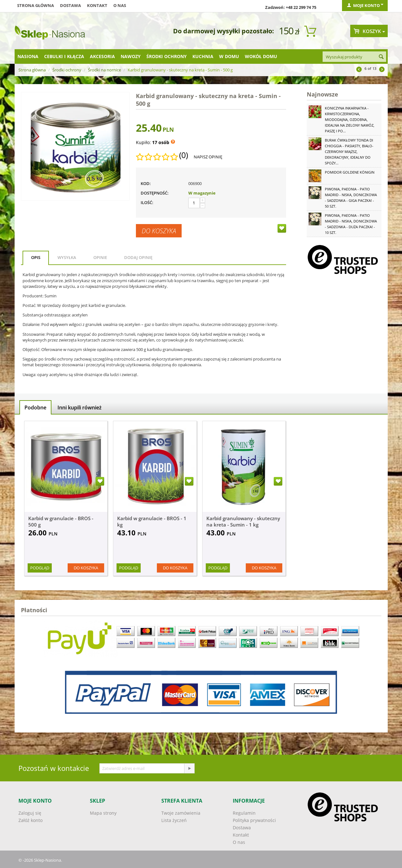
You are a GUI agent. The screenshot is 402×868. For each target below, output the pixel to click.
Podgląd (40, 568)
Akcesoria (102, 56)
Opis (36, 257)
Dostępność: (155, 193)
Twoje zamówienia (181, 813)
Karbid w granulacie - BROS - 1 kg (152, 521)
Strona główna (36, 5)
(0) (184, 155)
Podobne (35, 407)
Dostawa (70, 5)
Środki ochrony (167, 56)
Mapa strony (103, 813)
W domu (229, 56)
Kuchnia (203, 56)
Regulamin (244, 813)
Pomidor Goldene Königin (350, 172)
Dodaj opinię (138, 257)
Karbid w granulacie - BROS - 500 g (61, 521)
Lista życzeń (174, 820)
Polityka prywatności (254, 820)
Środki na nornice (104, 70)
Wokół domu (261, 56)
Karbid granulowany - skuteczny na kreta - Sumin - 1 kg (243, 521)
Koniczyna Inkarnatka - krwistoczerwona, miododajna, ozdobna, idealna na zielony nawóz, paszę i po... (350, 119)
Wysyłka (67, 257)
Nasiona (28, 56)
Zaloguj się (30, 813)
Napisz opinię (208, 157)
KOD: (146, 183)
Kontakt (97, 5)
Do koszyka (159, 231)
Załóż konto (30, 820)
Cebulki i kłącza (64, 56)
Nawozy (131, 56)
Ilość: (147, 202)
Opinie (100, 257)
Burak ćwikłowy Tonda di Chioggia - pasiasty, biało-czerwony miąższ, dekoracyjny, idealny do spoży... (349, 152)
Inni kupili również (80, 407)
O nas (120, 5)
